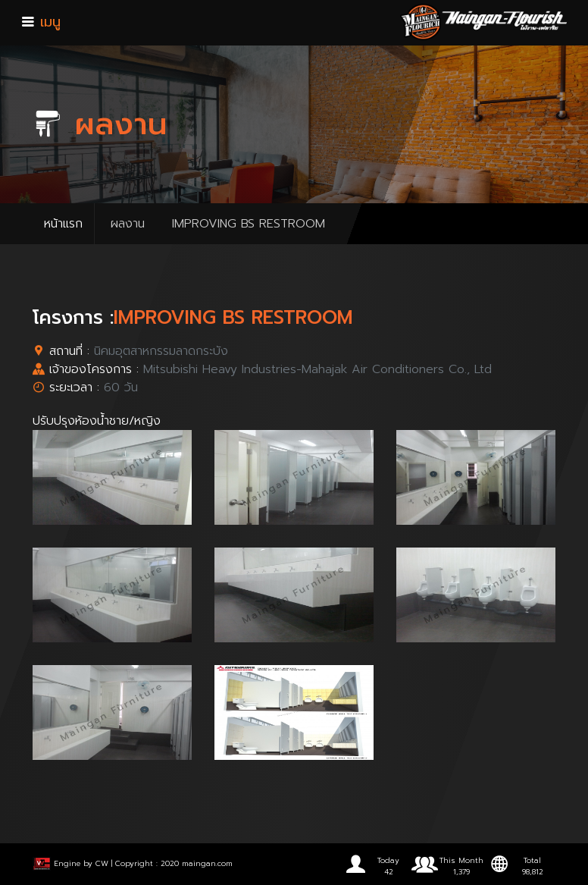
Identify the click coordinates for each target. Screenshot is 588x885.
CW (102, 863)
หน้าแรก (63, 224)
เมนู (41, 22)
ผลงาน (128, 224)
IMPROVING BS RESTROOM (249, 224)
